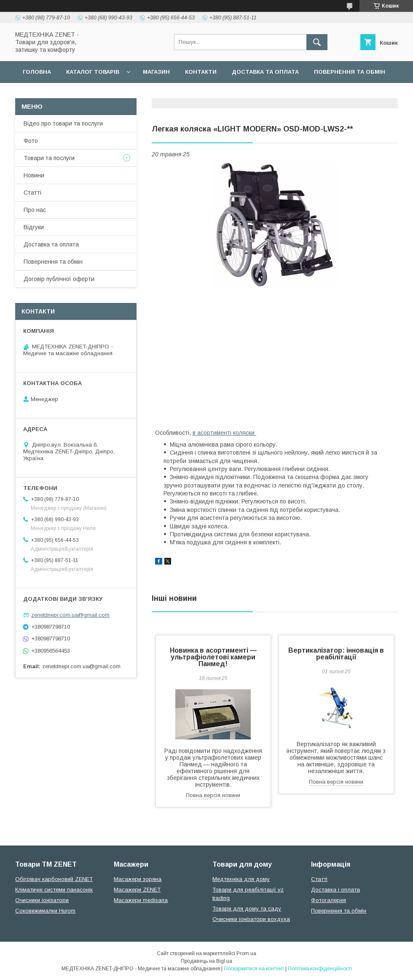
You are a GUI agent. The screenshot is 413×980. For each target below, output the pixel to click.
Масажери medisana (141, 900)
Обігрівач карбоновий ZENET (54, 879)
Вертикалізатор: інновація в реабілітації (336, 654)
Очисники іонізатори (42, 900)
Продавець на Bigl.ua (206, 961)
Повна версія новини (213, 795)
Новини (34, 175)
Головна (37, 72)
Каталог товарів (93, 72)
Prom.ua (246, 953)
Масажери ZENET (137, 890)
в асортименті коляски (224, 433)
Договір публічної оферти (67, 94)
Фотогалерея (329, 900)
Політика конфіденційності (320, 969)
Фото (31, 141)
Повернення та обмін (350, 72)
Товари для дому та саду (247, 909)
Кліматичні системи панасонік (54, 890)
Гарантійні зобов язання (167, 94)
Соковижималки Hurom (45, 911)
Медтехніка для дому (241, 879)
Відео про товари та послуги (63, 123)
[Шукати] (317, 42)
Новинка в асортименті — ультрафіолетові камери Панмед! (213, 657)
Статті (32, 193)
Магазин (156, 72)
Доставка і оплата (335, 890)
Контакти (201, 72)
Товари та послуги (49, 158)
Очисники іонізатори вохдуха (251, 919)
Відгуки (34, 227)
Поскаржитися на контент (254, 969)
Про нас (35, 210)
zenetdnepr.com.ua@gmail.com (70, 615)
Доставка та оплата (265, 72)
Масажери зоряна (138, 879)
